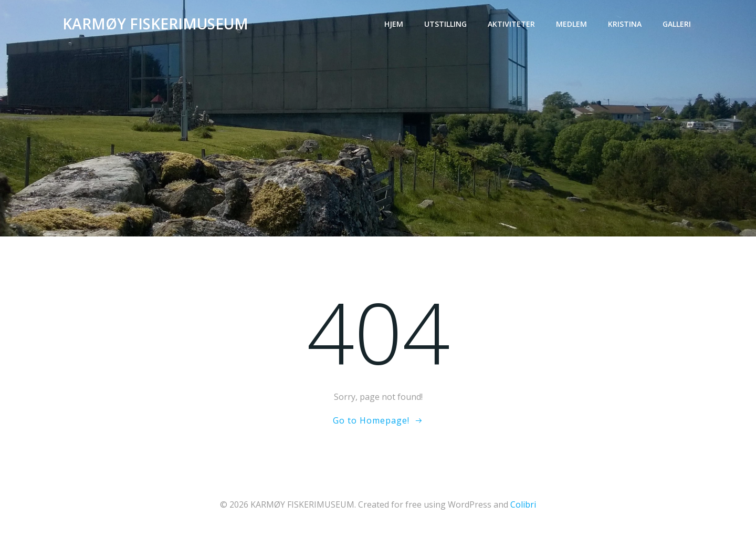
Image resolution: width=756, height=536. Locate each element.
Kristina (625, 24)
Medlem (571, 24)
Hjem (394, 24)
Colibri (523, 504)
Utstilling (445, 24)
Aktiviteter (511, 24)
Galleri (677, 24)
